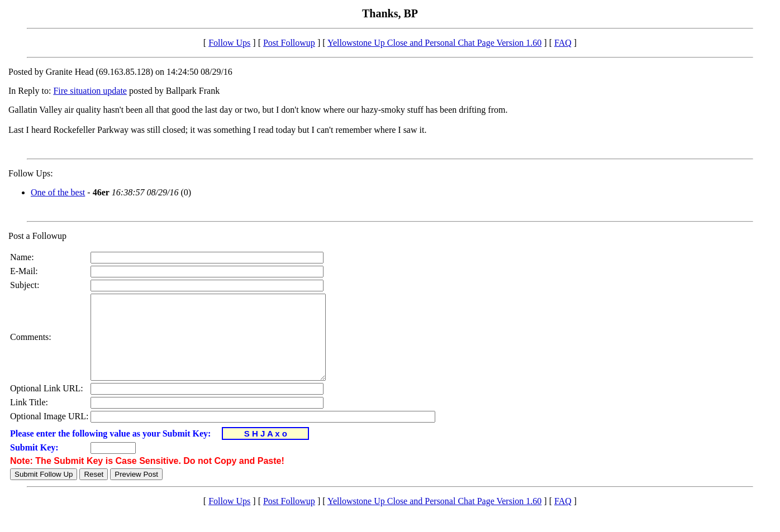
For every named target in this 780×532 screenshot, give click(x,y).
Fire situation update (90, 91)
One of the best (58, 192)
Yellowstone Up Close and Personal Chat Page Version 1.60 (434, 43)
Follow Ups (229, 43)
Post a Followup (37, 236)
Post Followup (289, 43)
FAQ (563, 43)
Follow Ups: (31, 173)
